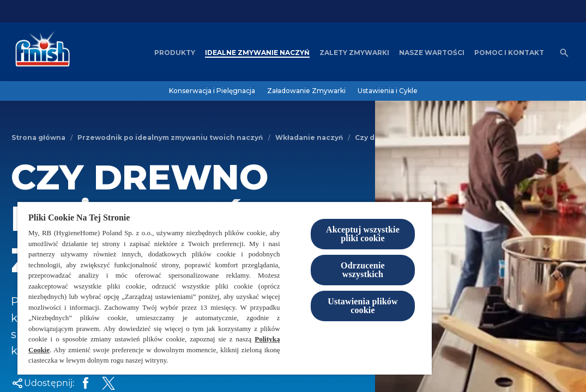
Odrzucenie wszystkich (363, 270)
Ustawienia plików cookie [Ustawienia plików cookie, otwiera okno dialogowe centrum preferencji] (363, 306)
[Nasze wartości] (432, 53)
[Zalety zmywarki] (354, 53)
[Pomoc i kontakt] (509, 53)
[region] (225, 288)
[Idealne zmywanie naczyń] (257, 53)
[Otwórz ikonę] (564, 53)
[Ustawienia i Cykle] (388, 91)
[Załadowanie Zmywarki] (306, 91)
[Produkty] (175, 53)
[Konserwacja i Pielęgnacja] (212, 91)
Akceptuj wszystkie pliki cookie (363, 234)
